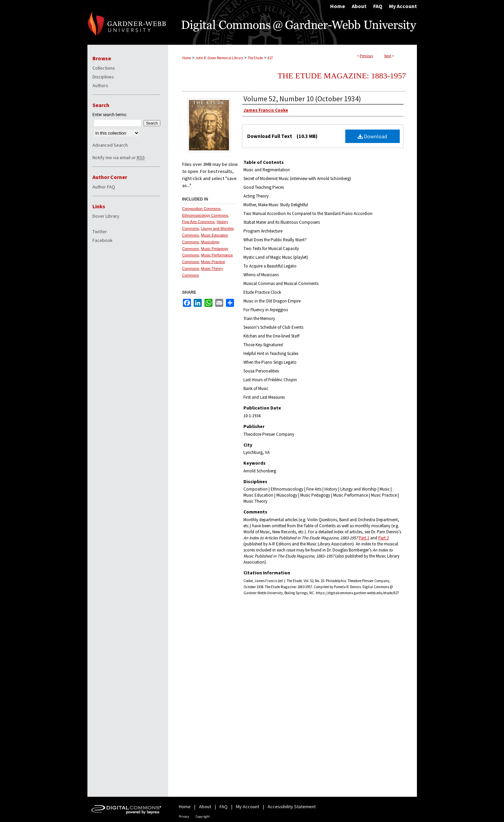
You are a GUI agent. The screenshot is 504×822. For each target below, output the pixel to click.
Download (372, 136)
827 (270, 58)
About (205, 807)
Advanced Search (110, 145)
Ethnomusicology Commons (205, 215)
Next (388, 56)
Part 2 (383, 538)
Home (187, 58)
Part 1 (364, 538)
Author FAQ (104, 187)
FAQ (224, 807)
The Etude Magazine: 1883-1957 (342, 76)
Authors (100, 85)
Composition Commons (201, 209)
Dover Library (106, 216)
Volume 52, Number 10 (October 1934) (302, 99)
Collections (104, 68)
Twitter (100, 231)
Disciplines (103, 77)
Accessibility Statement (292, 807)
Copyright (203, 816)
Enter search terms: (110, 115)
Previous (366, 56)
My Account (248, 807)
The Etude (255, 58)
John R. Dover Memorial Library (219, 58)
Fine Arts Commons (199, 222)
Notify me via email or (119, 157)
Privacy (184, 816)
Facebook (103, 240)
